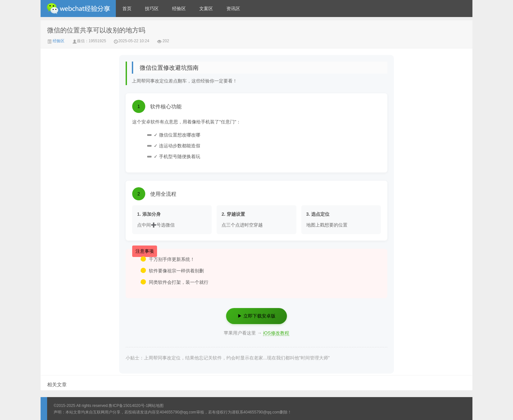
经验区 (179, 9)
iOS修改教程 (276, 333)
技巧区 (152, 9)
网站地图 (156, 406)
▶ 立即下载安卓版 (256, 316)
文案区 (206, 9)
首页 (127, 9)
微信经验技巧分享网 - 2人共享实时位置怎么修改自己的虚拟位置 (78, 9)
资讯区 (233, 9)
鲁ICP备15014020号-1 (128, 406)
